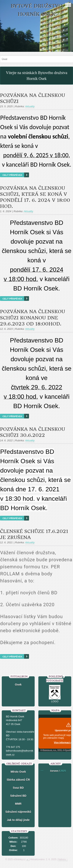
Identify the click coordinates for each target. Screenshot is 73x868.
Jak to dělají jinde (18, 820)
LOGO (55, 701)
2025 (63, 771)
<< (42, 771)
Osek (18, 685)
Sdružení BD (18, 796)
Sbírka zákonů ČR (18, 780)
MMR (18, 804)
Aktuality (30, 106)
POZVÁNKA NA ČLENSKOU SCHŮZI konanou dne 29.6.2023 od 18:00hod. (33, 318)
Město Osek (18, 772)
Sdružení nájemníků (18, 812)
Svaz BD (18, 788)
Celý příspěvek (12, 175)
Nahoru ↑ (63, 859)
